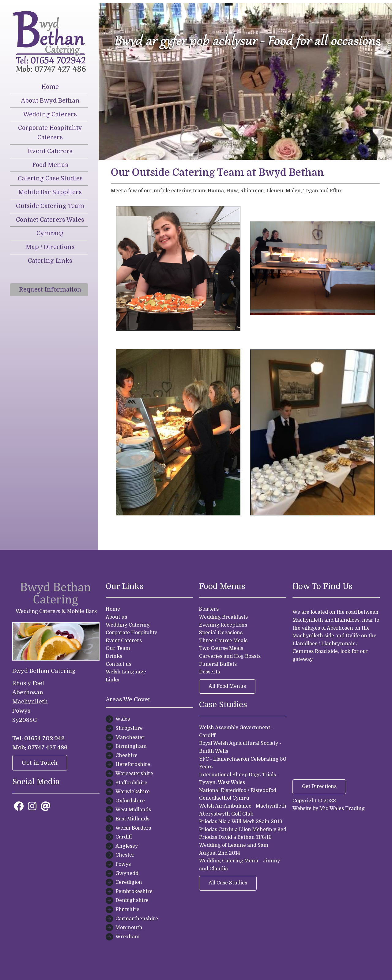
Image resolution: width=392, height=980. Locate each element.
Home (50, 87)
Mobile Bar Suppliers (50, 192)
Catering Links (50, 261)
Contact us (119, 664)
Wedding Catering (128, 625)
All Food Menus (227, 686)
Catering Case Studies (50, 179)
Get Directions (319, 786)
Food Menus (50, 165)
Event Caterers (50, 151)
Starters (209, 609)
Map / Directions (50, 247)
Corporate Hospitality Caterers (50, 133)
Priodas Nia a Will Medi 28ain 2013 (241, 822)
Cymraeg (50, 233)
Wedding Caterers (50, 115)
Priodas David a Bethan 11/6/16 (235, 837)
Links (112, 680)
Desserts (209, 672)
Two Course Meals (221, 648)
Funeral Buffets (218, 664)
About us (116, 617)
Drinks (114, 656)
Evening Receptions (223, 625)
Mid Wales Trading (342, 809)
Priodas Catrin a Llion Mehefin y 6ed (243, 830)
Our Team (118, 648)
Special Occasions (221, 633)
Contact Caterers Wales (50, 220)
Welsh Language (126, 672)
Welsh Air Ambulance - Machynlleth (243, 806)
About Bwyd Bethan (50, 101)
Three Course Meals (223, 641)
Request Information (50, 290)
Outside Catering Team (50, 206)
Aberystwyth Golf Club (226, 814)
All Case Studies (228, 883)
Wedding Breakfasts (223, 617)
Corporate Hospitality (131, 633)
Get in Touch (40, 763)
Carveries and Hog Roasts (230, 656)
